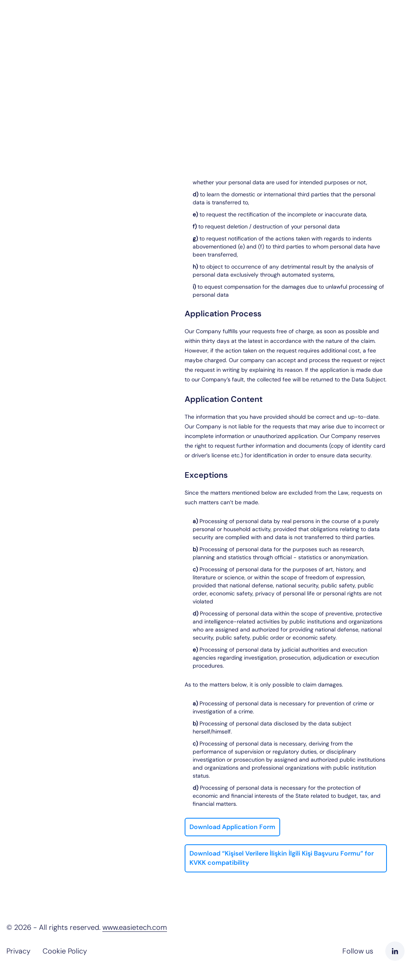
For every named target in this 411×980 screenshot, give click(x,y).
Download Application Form (232, 827)
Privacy (18, 951)
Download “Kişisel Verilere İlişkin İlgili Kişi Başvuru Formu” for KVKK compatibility (282, 858)
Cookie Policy (65, 951)
